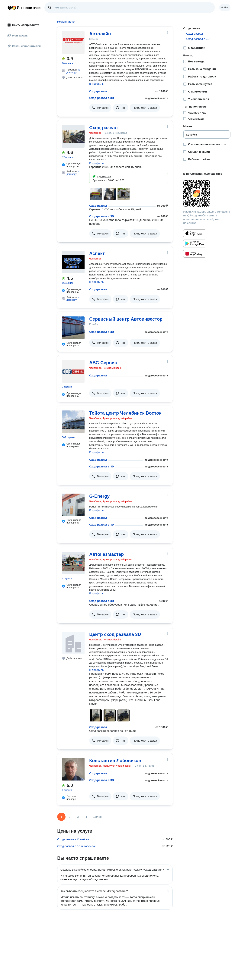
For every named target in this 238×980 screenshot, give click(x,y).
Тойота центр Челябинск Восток (125, 413)
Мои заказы (18, 35)
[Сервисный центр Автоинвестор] (73, 328)
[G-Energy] (73, 505)
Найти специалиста (23, 25)
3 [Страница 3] (78, 817)
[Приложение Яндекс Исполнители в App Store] (195, 233)
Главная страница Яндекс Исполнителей (24, 8)
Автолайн (100, 34)
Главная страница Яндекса (10, 8)
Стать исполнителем (24, 46)
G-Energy (99, 496)
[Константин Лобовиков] (73, 769)
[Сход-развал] (73, 136)
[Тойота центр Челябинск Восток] (73, 422)
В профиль (96, 84)
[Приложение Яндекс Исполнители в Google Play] (195, 243)
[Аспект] (73, 262)
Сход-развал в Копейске (73, 839)
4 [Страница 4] (86, 817)
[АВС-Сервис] (73, 371)
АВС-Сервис (103, 363)
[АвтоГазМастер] (73, 563)
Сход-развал (98, 91)
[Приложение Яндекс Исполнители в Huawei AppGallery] (195, 254)
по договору (73, 71)
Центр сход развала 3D (115, 634)
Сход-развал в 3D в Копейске (77, 846)
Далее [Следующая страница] (98, 817)
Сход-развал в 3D (102, 98)
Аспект (97, 253)
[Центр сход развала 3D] (73, 643)
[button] (100, 108)
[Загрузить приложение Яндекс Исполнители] (207, 193)
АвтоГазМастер (106, 554)
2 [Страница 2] (70, 817)
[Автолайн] (73, 42)
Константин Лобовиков (115, 760)
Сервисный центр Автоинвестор (126, 319)
